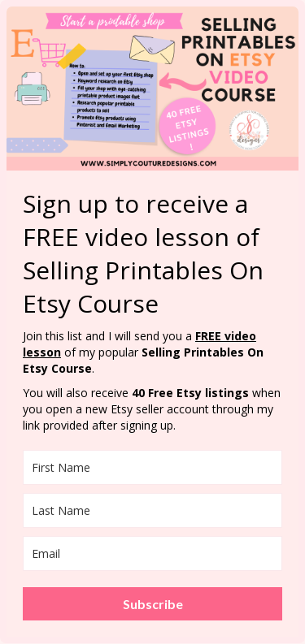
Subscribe (153, 604)
